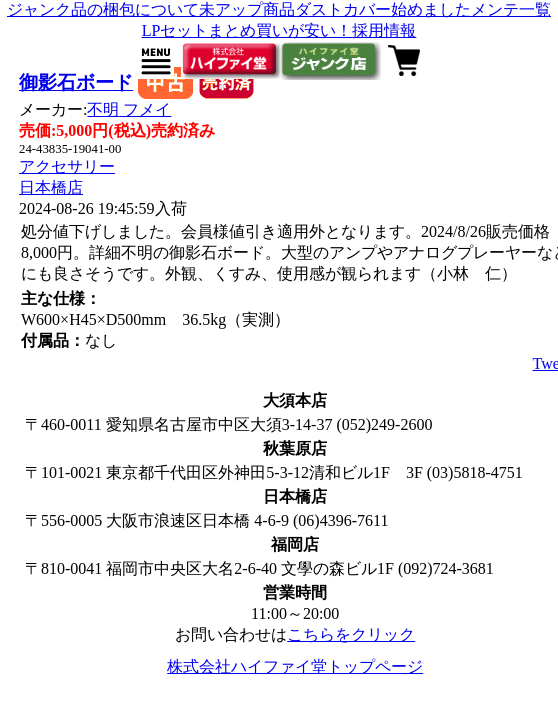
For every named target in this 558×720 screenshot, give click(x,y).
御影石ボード (76, 82)
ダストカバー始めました (383, 9)
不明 (129, 109)
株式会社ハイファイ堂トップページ (295, 666)
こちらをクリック (351, 634)
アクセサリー (67, 166)
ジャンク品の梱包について (103, 9)
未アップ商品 (247, 9)
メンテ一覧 (511, 9)
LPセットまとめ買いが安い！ (247, 30)
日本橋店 (51, 187)
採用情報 (384, 30)
